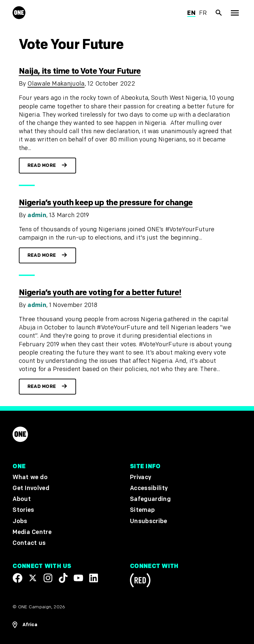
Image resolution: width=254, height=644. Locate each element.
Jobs (20, 521)
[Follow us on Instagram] (48, 578)
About (22, 499)
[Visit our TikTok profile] (63, 578)
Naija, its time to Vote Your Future (80, 71)
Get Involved (31, 488)
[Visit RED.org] (140, 581)
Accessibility (149, 488)
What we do (30, 477)
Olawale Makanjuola (56, 84)
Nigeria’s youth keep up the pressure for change (106, 203)
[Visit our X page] (33, 578)
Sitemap (142, 510)
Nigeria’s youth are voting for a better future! (100, 293)
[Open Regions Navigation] (25, 625)
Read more (42, 165)
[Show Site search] (219, 13)
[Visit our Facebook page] (18, 578)
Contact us (29, 543)
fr (203, 13)
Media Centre (32, 532)
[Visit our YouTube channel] (78, 578)
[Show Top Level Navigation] (235, 13)
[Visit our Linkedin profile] (94, 578)
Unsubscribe (149, 521)
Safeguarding (150, 499)
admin (37, 215)
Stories (23, 510)
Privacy (141, 477)
